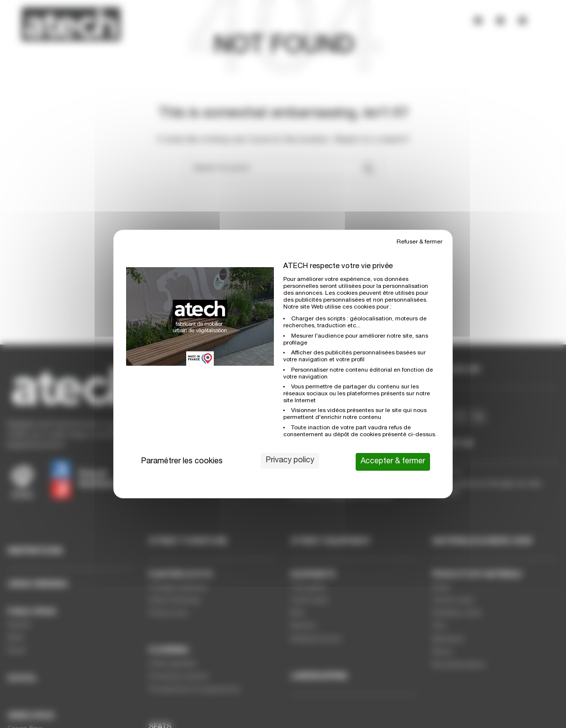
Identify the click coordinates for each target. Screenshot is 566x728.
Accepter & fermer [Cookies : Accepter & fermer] (393, 462)
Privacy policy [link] (290, 461)
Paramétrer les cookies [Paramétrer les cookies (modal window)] (182, 462)
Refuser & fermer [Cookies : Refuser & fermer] (419, 242)
